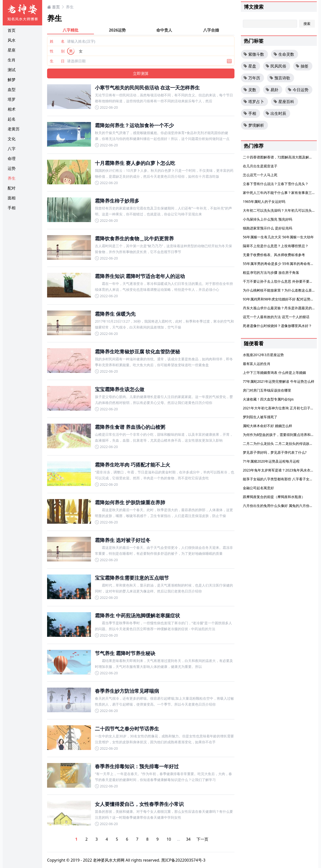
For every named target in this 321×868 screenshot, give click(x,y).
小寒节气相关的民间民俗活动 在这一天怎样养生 (147, 88)
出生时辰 (276, 113)
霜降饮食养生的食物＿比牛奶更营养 (134, 238)
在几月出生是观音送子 (260, 166)
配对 (12, 188)
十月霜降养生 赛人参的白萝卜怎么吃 (135, 163)
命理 (12, 158)
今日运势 (298, 90)
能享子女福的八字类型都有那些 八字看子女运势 (280, 479)
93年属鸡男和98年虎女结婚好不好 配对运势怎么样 (282, 299)
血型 (12, 89)
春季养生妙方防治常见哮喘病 (127, 691)
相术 (12, 109)
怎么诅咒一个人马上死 (260, 175)
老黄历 (14, 129)
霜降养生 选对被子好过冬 (123, 540)
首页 (12, 30)
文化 (12, 139)
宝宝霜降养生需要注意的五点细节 (132, 578)
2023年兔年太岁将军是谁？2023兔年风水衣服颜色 (282, 470)
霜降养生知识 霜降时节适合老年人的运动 (140, 276)
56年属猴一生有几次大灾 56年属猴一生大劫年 (278, 237)
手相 (12, 208)
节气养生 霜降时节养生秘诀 (125, 653)
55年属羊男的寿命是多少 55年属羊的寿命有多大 (280, 264)
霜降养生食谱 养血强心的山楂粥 (130, 427)
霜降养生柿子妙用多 (117, 201)
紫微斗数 (254, 54)
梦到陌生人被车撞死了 (260, 417)
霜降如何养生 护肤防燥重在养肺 (130, 502)
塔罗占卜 (254, 102)
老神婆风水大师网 (109, 860)
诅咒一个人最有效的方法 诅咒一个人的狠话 (276, 317)
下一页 (202, 839)
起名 (12, 119)
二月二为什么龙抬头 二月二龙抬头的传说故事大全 (281, 443)
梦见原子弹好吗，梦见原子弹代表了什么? (275, 452)
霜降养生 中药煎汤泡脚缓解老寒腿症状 (137, 616)
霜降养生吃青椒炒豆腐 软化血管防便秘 (137, 352)
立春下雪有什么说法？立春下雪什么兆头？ (276, 184)
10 (169, 839)
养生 (12, 178)
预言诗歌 (280, 78)
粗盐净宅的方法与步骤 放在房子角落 (271, 272)
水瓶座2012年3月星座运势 (263, 355)
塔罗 (12, 99)
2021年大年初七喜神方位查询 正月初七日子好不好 (282, 408)
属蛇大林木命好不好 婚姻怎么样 (267, 426)
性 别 (57, 51)
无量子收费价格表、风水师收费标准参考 (274, 255)
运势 (12, 168)
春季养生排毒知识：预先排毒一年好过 (137, 766)
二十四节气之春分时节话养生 (127, 729)
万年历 (252, 78)
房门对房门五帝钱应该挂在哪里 (267, 390)
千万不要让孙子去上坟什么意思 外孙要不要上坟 (280, 281)
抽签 (302, 66)
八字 (12, 149)
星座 (12, 50)
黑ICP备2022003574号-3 (183, 860)
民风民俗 (276, 66)
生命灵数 (284, 54)
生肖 (12, 60)
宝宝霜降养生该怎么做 (120, 389)
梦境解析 (254, 125)
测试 (12, 70)
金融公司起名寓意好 (258, 488)
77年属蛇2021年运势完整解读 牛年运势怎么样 (279, 381)
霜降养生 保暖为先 (115, 314)
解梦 (12, 80)
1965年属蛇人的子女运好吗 (264, 201)
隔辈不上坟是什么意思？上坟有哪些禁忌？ (276, 246)
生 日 (57, 61)
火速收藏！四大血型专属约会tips (268, 399)
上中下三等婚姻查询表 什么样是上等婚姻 (274, 373)
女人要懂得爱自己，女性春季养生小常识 (139, 804)
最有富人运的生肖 (257, 364)
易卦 (272, 90)
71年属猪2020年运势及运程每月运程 (271, 461)
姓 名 (57, 41)
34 (188, 839)
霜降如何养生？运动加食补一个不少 (134, 125)
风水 (12, 40)
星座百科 (284, 102)
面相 (12, 198)
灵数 (250, 90)
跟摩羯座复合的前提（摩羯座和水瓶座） (274, 497)
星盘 (250, 66)
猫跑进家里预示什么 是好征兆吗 (267, 228)
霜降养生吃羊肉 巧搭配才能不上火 (133, 465)
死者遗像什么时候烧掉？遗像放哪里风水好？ (277, 326)
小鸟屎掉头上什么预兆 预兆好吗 (267, 219)
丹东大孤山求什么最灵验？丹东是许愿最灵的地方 (281, 308)
